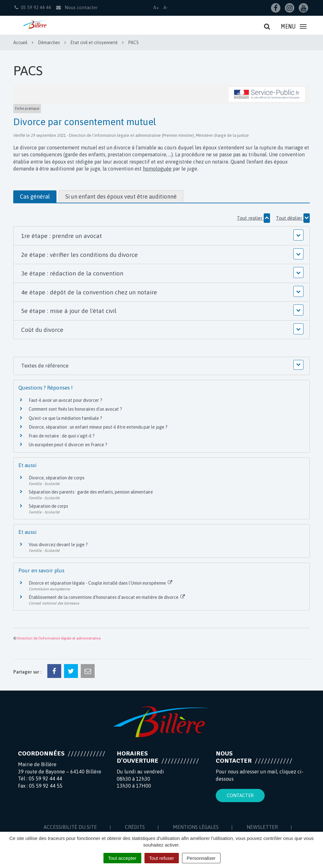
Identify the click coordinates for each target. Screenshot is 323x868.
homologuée (157, 169)
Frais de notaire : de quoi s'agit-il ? (62, 436)
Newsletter (262, 827)
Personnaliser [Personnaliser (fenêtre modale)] (201, 858)
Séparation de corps (48, 506)
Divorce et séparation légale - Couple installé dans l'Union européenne (100, 583)
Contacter (240, 795)
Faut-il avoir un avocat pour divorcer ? (65, 400)
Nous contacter (76, 7)
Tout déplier (293, 218)
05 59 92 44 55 (46, 786)
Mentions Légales (196, 827)
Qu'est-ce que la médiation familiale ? (65, 418)
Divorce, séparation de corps (57, 478)
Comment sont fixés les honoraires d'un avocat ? (75, 409)
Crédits (135, 827)
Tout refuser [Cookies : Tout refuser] (162, 858)
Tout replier (253, 218)
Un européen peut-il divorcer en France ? (68, 445)
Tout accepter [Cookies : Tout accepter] (122, 858)
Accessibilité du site (70, 827)
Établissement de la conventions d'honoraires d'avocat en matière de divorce (107, 597)
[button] (161, 236)
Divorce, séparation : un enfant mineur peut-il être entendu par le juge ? (98, 427)
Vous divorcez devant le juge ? (58, 545)
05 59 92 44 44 (45, 778)
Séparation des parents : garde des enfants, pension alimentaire (91, 492)
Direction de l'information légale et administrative (59, 638)
